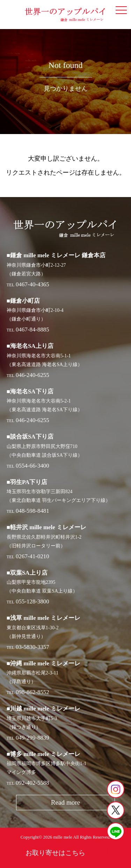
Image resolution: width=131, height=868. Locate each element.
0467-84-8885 (32, 330)
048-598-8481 (32, 511)
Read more (66, 802)
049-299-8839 (32, 738)
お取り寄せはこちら (55, 853)
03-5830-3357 (32, 647)
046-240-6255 (32, 375)
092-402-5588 (32, 783)
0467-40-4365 (32, 284)
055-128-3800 (32, 601)
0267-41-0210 (32, 556)
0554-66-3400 (32, 466)
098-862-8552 (32, 692)
